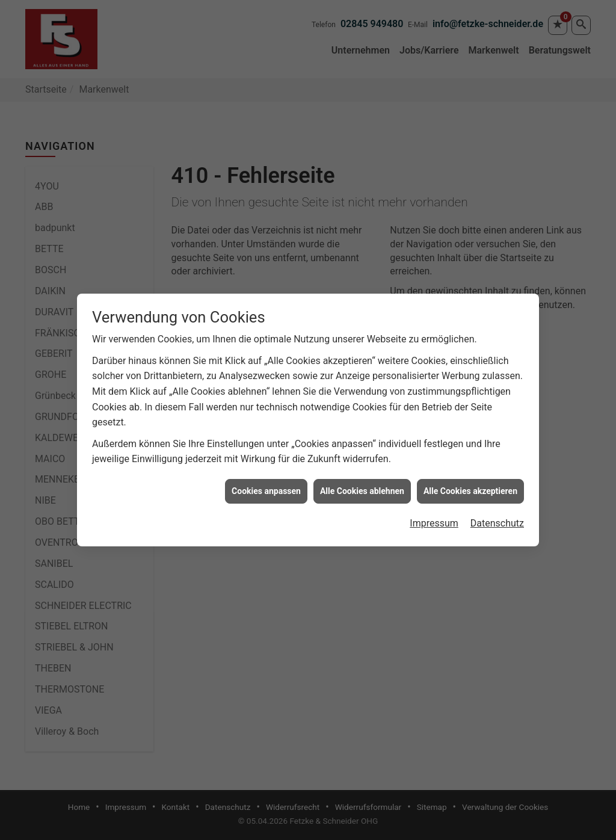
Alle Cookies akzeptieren (470, 486)
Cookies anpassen (266, 486)
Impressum (434, 518)
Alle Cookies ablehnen (362, 486)
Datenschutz (497, 518)
